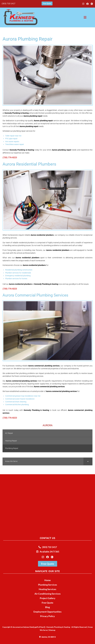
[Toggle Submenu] (88, 461)
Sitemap (52, 630)
